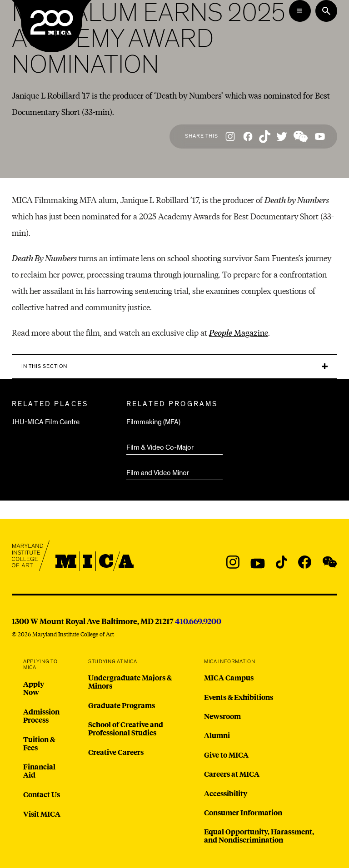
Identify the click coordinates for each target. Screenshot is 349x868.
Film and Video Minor (158, 473)
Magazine (239, 332)
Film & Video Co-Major (160, 447)
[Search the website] (326, 11)
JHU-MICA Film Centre (46, 422)
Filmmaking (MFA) (153, 422)
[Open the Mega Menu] (300, 11)
